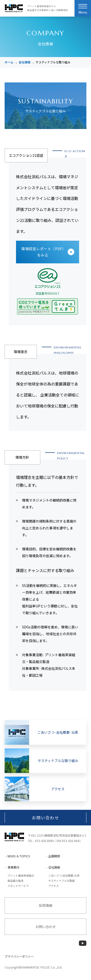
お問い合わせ (45, 818)
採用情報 (46, 905)
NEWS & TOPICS (19, 856)
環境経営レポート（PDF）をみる (43, 252)
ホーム (9, 62)
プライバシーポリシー (19, 956)
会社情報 (25, 62)
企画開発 (54, 856)
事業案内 (13, 867)
